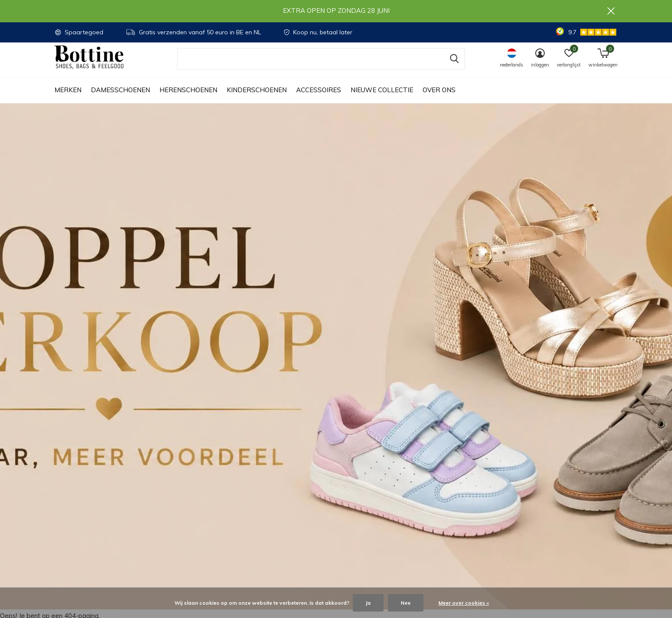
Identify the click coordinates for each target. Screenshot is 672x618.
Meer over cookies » (464, 603)
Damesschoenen (120, 99)
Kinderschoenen (257, 99)
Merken (68, 99)
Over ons (439, 99)
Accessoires (319, 99)
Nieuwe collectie (382, 99)
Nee (406, 603)
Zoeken (453, 67)
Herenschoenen (188, 99)
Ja (368, 603)
